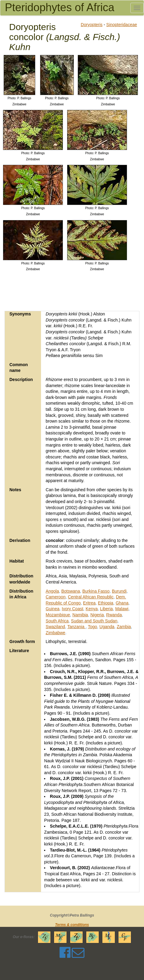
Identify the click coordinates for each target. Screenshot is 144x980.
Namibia (80, 615)
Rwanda (114, 615)
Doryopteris (92, 25)
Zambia (124, 627)
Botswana (71, 591)
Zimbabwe (55, 633)
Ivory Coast (72, 609)
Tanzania (77, 627)
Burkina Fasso (96, 591)
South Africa (57, 621)
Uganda (107, 627)
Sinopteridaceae (122, 25)
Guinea (52, 609)
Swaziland (55, 627)
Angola (52, 591)
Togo (92, 627)
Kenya (92, 609)
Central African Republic (91, 597)
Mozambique (58, 615)
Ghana (122, 603)
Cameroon (55, 597)
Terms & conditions (72, 925)
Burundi (119, 591)
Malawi (122, 609)
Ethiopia (106, 603)
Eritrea (89, 603)
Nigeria (97, 615)
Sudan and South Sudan (94, 621)
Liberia (106, 609)
